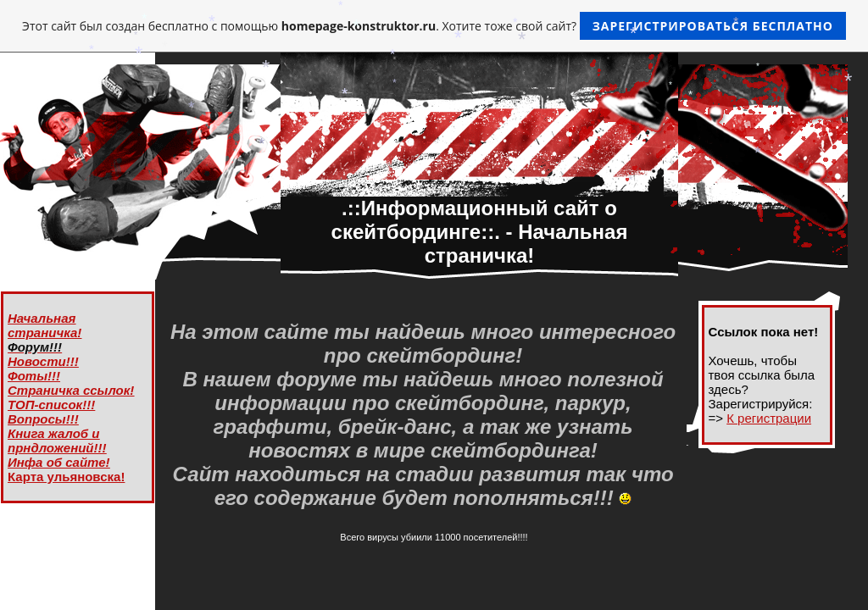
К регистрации (769, 418)
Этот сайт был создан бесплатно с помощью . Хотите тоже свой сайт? (434, 26)
